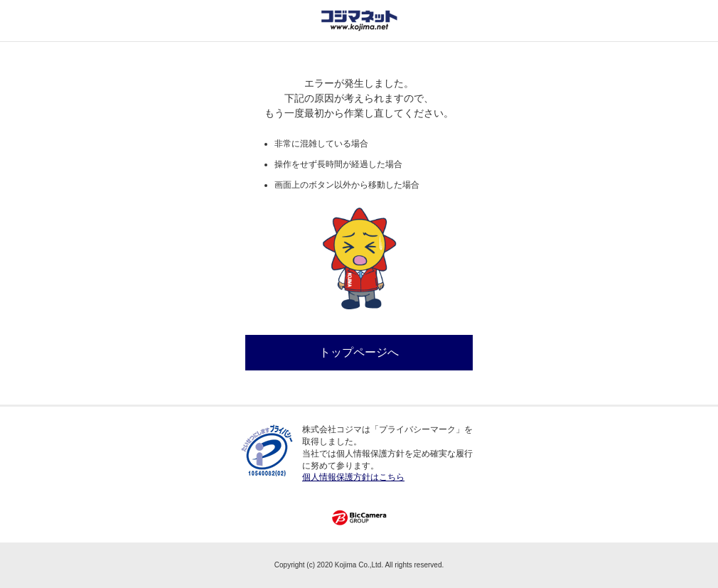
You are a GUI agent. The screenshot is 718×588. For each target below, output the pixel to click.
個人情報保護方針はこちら (353, 477)
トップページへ (359, 352)
